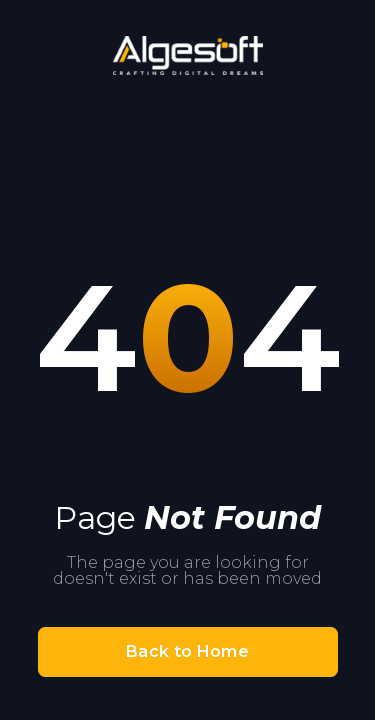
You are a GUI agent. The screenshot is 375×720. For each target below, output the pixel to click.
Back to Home (187, 651)
